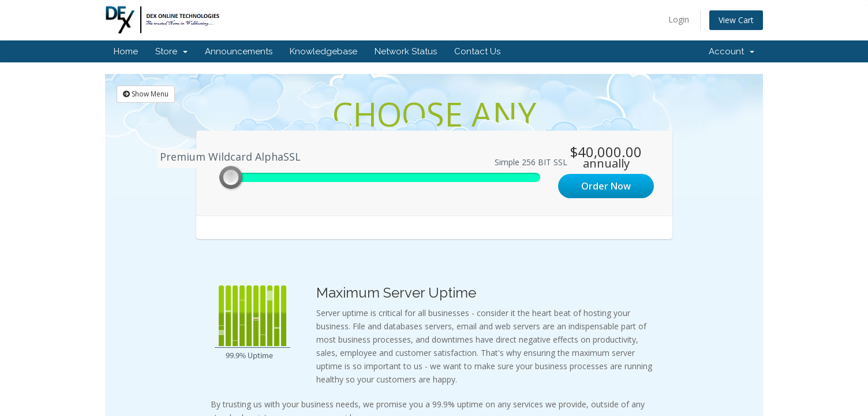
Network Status (406, 51)
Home (126, 51)
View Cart (736, 20)
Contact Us (477, 51)
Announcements (239, 51)
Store (171, 51)
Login (679, 19)
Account (732, 51)
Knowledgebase (323, 51)
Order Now (606, 186)
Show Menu (146, 94)
